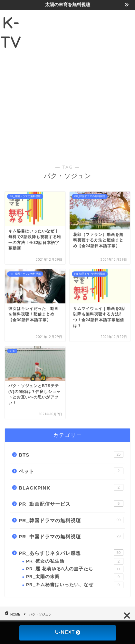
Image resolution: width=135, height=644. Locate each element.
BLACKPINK (71, 487)
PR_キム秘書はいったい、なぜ (75, 585)
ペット (71, 471)
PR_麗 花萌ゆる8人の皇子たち (75, 569)
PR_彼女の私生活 (75, 561)
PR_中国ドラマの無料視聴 (71, 536)
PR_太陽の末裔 (75, 577)
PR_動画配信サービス (71, 503)
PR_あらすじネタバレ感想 (71, 553)
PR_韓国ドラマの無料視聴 (71, 520)
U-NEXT (67, 632)
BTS (71, 454)
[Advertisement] (67, 82)
